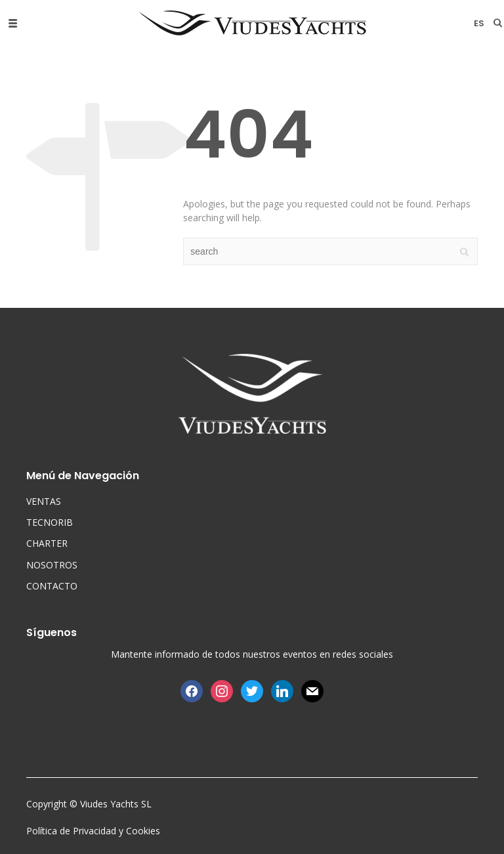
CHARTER (47, 543)
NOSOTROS (52, 565)
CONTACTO (52, 586)
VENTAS (44, 501)
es (479, 23)
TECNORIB (50, 522)
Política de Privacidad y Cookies (93, 831)
